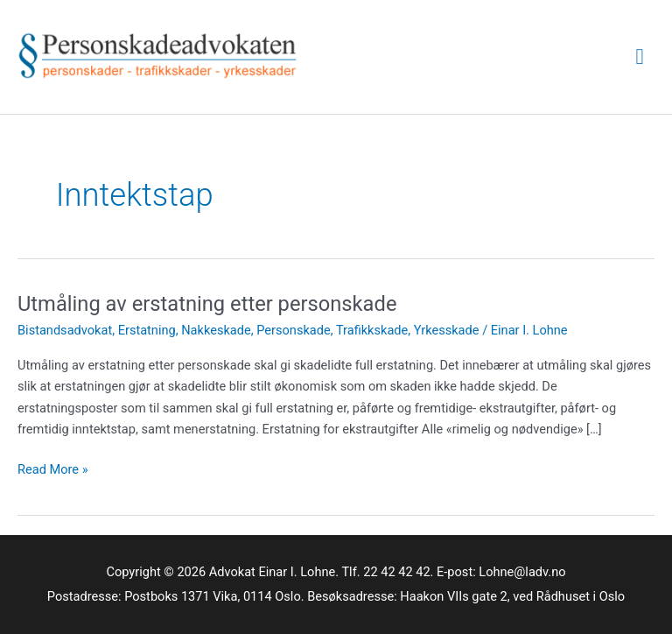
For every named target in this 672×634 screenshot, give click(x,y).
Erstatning (147, 330)
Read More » (53, 469)
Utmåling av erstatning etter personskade (207, 304)
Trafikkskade (372, 330)
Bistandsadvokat (65, 330)
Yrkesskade (447, 330)
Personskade (293, 330)
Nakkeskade (216, 330)
